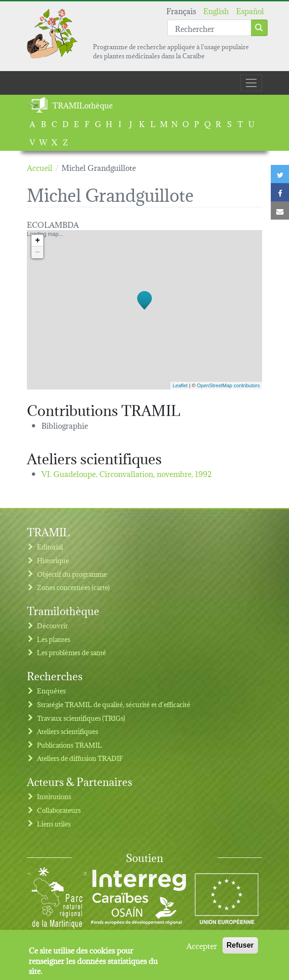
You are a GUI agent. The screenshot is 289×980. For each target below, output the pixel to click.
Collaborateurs (59, 810)
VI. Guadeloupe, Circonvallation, (127, 473)
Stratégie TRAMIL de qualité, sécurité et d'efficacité (114, 704)
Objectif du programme (72, 574)
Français (181, 10)
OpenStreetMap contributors (228, 385)
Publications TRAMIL (70, 745)
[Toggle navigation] (251, 83)
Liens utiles (54, 824)
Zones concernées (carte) (73, 587)
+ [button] (38, 241)
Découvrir (52, 625)
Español (250, 10)
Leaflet (180, 385)
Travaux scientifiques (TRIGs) (81, 718)
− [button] (38, 252)
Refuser (240, 946)
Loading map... (143, 310)
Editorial (50, 546)
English (216, 10)
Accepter (202, 946)
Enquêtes (51, 690)
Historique (53, 560)
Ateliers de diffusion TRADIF (80, 758)
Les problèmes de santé (72, 652)
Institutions (54, 796)
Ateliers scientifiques (67, 731)
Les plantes (54, 639)
